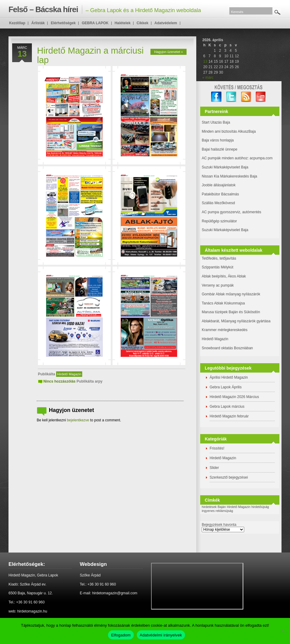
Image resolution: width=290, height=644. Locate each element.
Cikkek (142, 23)
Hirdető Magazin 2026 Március (234, 397)
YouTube (261, 97)
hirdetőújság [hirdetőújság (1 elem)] (260, 507)
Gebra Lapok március (227, 407)
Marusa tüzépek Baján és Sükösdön (231, 312)
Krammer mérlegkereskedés (225, 330)
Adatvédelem (166, 23)
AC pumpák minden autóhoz (225, 158)
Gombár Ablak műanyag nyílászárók (231, 294)
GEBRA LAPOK (95, 23)
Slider (214, 468)
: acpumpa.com (260, 158)
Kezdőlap (17, 23)
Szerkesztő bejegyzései (229, 477)
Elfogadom (121, 635)
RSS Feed (246, 97)
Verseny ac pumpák (218, 285)
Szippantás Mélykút (217, 267)
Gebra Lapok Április (226, 387)
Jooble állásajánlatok (219, 185)
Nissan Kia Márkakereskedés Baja (229, 176)
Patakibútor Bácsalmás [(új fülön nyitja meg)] (220, 194)
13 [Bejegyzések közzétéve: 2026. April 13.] (205, 61)
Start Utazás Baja (216, 122)
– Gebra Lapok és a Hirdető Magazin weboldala (105, 9)
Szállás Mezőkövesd (218, 203)
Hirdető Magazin (69, 374)
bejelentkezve (78, 420)
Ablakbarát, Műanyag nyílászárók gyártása (236, 321)
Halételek (123, 23)
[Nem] (282, 631)
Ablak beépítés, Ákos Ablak (224, 276)
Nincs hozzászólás (59, 381)
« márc (208, 78)
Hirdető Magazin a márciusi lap (90, 55)
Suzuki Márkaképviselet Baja (225, 167)
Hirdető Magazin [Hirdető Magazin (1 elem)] (239, 507)
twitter (231, 97)
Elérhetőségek (63, 23)
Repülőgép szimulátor (219, 221)
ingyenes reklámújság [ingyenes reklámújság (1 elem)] (217, 511)
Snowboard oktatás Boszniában (227, 348)
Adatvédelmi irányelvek (161, 635)
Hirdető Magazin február (229, 416)
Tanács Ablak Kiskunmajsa (223, 303)
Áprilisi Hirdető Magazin (229, 377)
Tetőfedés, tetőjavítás (219, 258)
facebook (216, 97)
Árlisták (38, 23)
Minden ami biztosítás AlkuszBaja (229, 131)
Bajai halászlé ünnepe (219, 149)
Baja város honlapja (218, 140)
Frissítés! (217, 448)
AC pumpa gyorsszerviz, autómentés (231, 212)
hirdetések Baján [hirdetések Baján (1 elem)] (214, 507)
